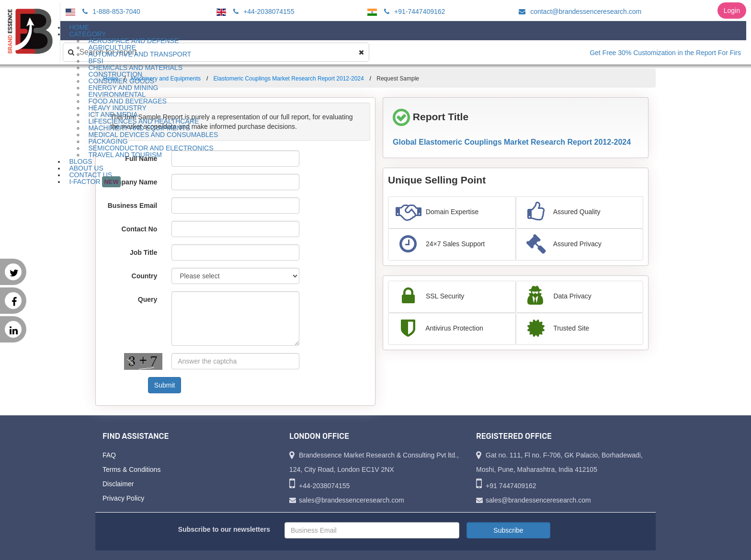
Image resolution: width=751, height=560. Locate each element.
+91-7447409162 (413, 11)
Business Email (133, 206)
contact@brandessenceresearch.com (579, 11)
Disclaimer (118, 484)
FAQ (109, 455)
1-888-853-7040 (110, 11)
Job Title (143, 252)
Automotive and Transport (140, 54)
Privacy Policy (123, 498)
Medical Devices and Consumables (153, 135)
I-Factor (95, 182)
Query (148, 299)
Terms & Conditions (131, 469)
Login (732, 11)
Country (145, 276)
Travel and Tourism (125, 155)
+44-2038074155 (262, 11)
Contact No (140, 229)
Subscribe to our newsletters (224, 529)
